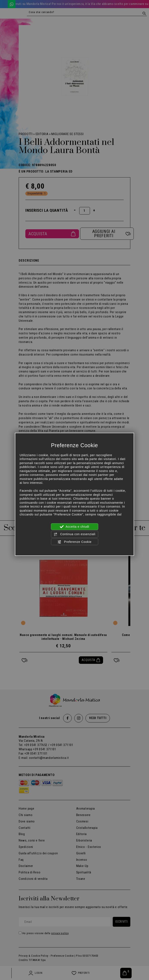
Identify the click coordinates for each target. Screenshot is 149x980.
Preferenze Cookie (74, 542)
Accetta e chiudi (75, 527)
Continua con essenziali (75, 534)
